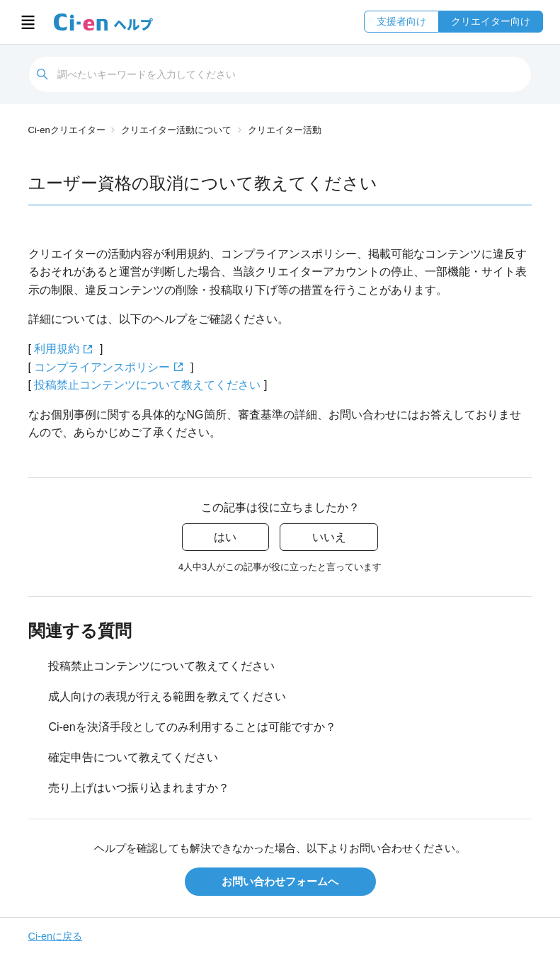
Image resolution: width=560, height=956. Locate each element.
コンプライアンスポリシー (102, 367)
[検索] (280, 74)
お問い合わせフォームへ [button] (280, 881)
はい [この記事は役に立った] (225, 537)
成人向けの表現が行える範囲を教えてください (167, 696)
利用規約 (57, 349)
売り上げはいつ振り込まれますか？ (139, 788)
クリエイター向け (491, 21)
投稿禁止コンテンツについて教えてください (147, 385)
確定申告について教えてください (133, 757)
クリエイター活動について (176, 130)
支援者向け (401, 21)
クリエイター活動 (285, 130)
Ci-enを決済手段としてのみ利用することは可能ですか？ (192, 727)
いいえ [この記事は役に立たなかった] (329, 537)
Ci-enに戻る (55, 936)
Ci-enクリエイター (67, 130)
